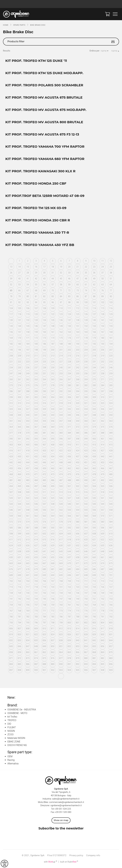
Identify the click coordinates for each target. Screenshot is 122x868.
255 (78, 374)
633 (86, 546)
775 (78, 611)
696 (69, 575)
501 (69, 486)
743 (28, 599)
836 (44, 640)
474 (61, 474)
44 (53, 279)
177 (78, 338)
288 (28, 391)
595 (94, 528)
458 (36, 468)
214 (61, 356)
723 (78, 587)
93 (28, 302)
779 (111, 611)
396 (61, 439)
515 (78, 492)
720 (53, 587)
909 (111, 670)
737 (86, 593)
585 (11, 528)
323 (103, 403)
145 (28, 326)
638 (19, 551)
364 (11, 427)
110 (61, 308)
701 (111, 575)
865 (69, 652)
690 (19, 575)
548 (28, 510)
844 (111, 640)
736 (78, 593)
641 (44, 551)
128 (103, 314)
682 (61, 569)
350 (111, 415)
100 (86, 302)
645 (78, 551)
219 (103, 356)
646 (86, 551)
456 (19, 468)
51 (111, 279)
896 (111, 664)
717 (28, 587)
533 (11, 504)
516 (86, 492)
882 (103, 658)
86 (78, 296)
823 (44, 634)
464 (86, 468)
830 (103, 634)
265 (53, 379)
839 (69, 640)
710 (78, 581)
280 (69, 385)
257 (94, 374)
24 (103, 267)
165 (86, 332)
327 (28, 409)
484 (36, 480)
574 (28, 522)
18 (53, 267)
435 (61, 457)
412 (86, 445)
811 (53, 629)
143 (11, 326)
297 (103, 391)
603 (53, 534)
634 (94, 546)
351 (11, 421)
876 (53, 658)
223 (28, 362)
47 (78, 279)
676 (11, 569)
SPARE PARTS (19, 25)
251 (44, 374)
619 (78, 540)
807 (19, 629)
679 (36, 569)
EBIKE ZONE (14, 742)
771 (44, 611)
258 (103, 374)
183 (19, 344)
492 (103, 480)
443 (19, 462)
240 (61, 368)
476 (78, 474)
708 (61, 581)
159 (36, 332)
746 (53, 599)
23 (94, 267)
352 (19, 421)
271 (103, 379)
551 (53, 510)
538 (53, 504)
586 (19, 528)
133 (36, 320)
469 (19, 474)
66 (19, 290)
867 (86, 652)
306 (69, 397)
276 (36, 385)
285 (111, 385)
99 (78, 302)
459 (44, 468)
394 (44, 439)
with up (51, 862)
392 (28, 439)
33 (69, 273)
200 (53, 350)
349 (103, 415)
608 (94, 534)
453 (103, 462)
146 (36, 326)
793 (11, 623)
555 (86, 510)
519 (111, 492)
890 (61, 664)
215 (69, 356)
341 (36, 415)
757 (36, 605)
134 (44, 320)
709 (69, 581)
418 (28, 451)
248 (19, 374)
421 (53, 451)
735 (69, 593)
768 (19, 611)
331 (61, 409)
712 (94, 581)
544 (103, 504)
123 (61, 314)
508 (19, 492)
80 (28, 296)
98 (69, 302)
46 (69, 279)
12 (111, 261)
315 (36, 403)
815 (86, 629)
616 (53, 540)
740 (111, 593)
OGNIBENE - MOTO (17, 713)
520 (11, 498)
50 (103, 279)
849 (44, 646)
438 (86, 457)
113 (86, 308)
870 (111, 652)
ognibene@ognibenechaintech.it (66, 805)
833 (19, 640)
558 (111, 510)
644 (69, 551)
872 (19, 658)
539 (61, 504)
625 (19, 546)
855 (94, 646)
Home (6, 25)
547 (19, 510)
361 (94, 421)
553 (69, 510)
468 (11, 474)
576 (44, 522)
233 (111, 362)
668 (53, 563)
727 (111, 587)
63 (103, 285)
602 (44, 534)
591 (61, 528)
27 (19, 273)
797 (44, 623)
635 (103, 546)
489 (78, 480)
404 (19, 445)
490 (86, 480)
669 (61, 563)
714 (111, 581)
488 (69, 480)
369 (53, 427)
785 (53, 617)
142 (111, 320)
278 (53, 385)
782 (28, 617)
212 (44, 356)
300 (19, 397)
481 (11, 480)
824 (53, 634)
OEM (10, 756)
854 (86, 646)
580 (78, 522)
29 (36, 273)
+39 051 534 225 (63, 809)
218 (94, 356)
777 (94, 611)
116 (111, 308)
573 (19, 522)
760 (61, 605)
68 (36, 290)
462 (69, 468)
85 (69, 296)
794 (19, 623)
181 (111, 338)
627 (36, 546)
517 (94, 492)
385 (78, 433)
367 (36, 427)
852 (69, 646)
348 (94, 415)
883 (111, 658)
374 (94, 427)
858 (11, 652)
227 (61, 362)
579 (69, 522)
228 (69, 362)
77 (111, 290)
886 (28, 664)
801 (78, 623)
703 (19, 581)
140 (94, 320)
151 (78, 326)
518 (103, 492)
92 (19, 302)
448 (61, 462)
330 (53, 409)
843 (103, 640)
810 (44, 629)
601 (36, 534)
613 (28, 540)
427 (103, 451)
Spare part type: (20, 752)
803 (94, 623)
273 (11, 385)
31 (53, 273)
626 (28, 546)
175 (61, 338)
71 (61, 290)
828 (86, 634)
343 (53, 415)
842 (94, 640)
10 (94, 261)
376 (111, 427)
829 (94, 634)
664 (19, 563)
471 (36, 474)
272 (111, 379)
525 (53, 498)
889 (53, 664)
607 (86, 534)
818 (111, 629)
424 (78, 451)
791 (103, 617)
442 (11, 462)
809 (36, 629)
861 (36, 652)
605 (69, 534)
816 (94, 629)
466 (103, 468)
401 (103, 439)
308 (86, 397)
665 (28, 563)
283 (94, 385)
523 (36, 498)
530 (94, 498)
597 (111, 528)
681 (53, 569)
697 (78, 575)
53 (19, 285)
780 (11, 617)
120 (36, 314)
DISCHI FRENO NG (17, 745)
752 (103, 599)
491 (94, 480)
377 (11, 433)
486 (53, 480)
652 (28, 557)
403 (11, 445)
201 (61, 350)
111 (69, 308)
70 (53, 290)
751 (94, 599)
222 (19, 362)
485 (44, 480)
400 (94, 439)
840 (78, 640)
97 (61, 302)
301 (28, 397)
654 (44, 557)
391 (19, 439)
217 (86, 356)
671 (78, 563)
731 (36, 593)
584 (111, 522)
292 (61, 391)
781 (19, 617)
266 (61, 379)
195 (11, 350)
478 (94, 474)
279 (61, 385)
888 (44, 664)
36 (94, 273)
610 (111, 534)
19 (61, 267)
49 (94, 279)
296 (94, 391)
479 (103, 474)
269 (86, 379)
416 (11, 451)
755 (19, 605)
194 (111, 344)
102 (103, 302)
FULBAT (12, 727)
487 (61, 480)
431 (28, 457)
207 (111, 350)
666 (36, 563)
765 (103, 605)
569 (94, 516)
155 (111, 326)
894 (94, 664)
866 (78, 652)
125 (78, 314)
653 (36, 557)
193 (103, 344)
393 (36, 439)
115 (103, 308)
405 (28, 445)
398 (78, 439)
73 (78, 290)
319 (69, 403)
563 (44, 516)
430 (19, 457)
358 (69, 421)
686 (94, 569)
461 (61, 468)
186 (44, 344)
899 (28, 670)
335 (94, 409)
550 (44, 510)
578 (61, 522)
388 (103, 433)
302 (36, 397)
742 (19, 599)
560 (19, 516)
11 (103, 261)
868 (94, 652)
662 (111, 557)
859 (19, 652)
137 (69, 320)
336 (103, 409)
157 (19, 332)
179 (94, 338)
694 (53, 575)
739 (103, 593)
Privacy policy (76, 855)
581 (86, 522)
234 (11, 368)
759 (53, 605)
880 (86, 658)
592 (69, 528)
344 (61, 415)
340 (28, 415)
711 (86, 581)
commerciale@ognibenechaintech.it (67, 802)
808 (28, 629)
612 (19, 540)
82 (44, 296)
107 (36, 308)
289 (36, 391)
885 (19, 664)
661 (103, 557)
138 (78, 320)
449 (69, 462)
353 (28, 421)
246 (111, 368)
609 (103, 534)
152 (86, 326)
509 (28, 492)
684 (78, 569)
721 (61, 587)
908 (103, 670)
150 (69, 326)
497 (36, 486)
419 (36, 451)
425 (86, 451)
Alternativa (13, 764)
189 (69, 344)
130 (11, 320)
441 (111, 457)
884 (11, 664)
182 (11, 344)
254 (69, 374)
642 (53, 551)
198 (36, 350)
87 (86, 296)
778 (103, 611)
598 (11, 534)
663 (11, 563)
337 (111, 409)
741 (11, 599)
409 (61, 445)
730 (28, 593)
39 (11, 279)
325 (11, 409)
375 (103, 427)
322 (94, 403)
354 (36, 421)
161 (53, 332)
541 (78, 504)
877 (61, 658)
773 (61, 611)
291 (53, 391)
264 (44, 379)
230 (86, 362)
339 (19, 415)
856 (103, 646)
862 (44, 652)
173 (44, 338)
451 (86, 462)
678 (28, 569)
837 (53, 640)
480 (111, 474)
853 (78, 646)
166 (94, 332)
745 (44, 599)
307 (78, 397)
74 (86, 290)
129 (111, 314)
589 (44, 528)
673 (94, 563)
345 (69, 415)
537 (44, 504)
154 (103, 326)
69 (44, 290)
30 (44, 273)
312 (11, 403)
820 (19, 634)
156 (11, 332)
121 (44, 314)
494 (11, 486)
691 (28, 575)
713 (103, 581)
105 (19, 308)
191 (86, 344)
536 (36, 504)
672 (86, 563)
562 (36, 516)
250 (36, 374)
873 (28, 658)
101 (94, 302)
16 (36, 267)
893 (86, 664)
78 (11, 296)
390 (11, 439)
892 (78, 664)
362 (103, 421)
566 (69, 516)
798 (53, 623)
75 (94, 290)
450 (78, 462)
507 (11, 492)
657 (69, 557)
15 (28, 267)
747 (61, 599)
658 (78, 557)
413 (94, 445)
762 (78, 605)
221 (11, 362)
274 (19, 385)
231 (94, 362)
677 (19, 569)
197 (28, 350)
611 (11, 540)
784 (44, 617)
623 (111, 540)
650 (11, 557)
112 (78, 308)
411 (78, 445)
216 (78, 356)
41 (28, 279)
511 (44, 492)
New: (11, 697)
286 (11, 391)
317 (53, 403)
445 (36, 462)
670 (69, 563)
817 (103, 629)
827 (78, 634)
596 (103, 528)
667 (44, 563)
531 (103, 498)
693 (44, 575)
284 (103, 385)
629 (53, 546)
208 (11, 356)
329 (44, 409)
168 (111, 332)
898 (19, 670)
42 (36, 279)
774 (69, 611)
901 (44, 670)
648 (103, 551)
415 (111, 445)
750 (86, 599)
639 (28, 551)
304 (53, 397)
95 (44, 302)
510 (36, 492)
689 (11, 575)
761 (69, 605)
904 (69, 670)
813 (69, 629)
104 (11, 308)
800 (69, 623)
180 (103, 338)
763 (86, 605)
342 (44, 415)
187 (53, 344)
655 (53, 557)
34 (78, 273)
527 (69, 498)
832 (11, 640)
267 (69, 379)
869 (103, 652)
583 (103, 522)
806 (11, 629)
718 (36, 587)
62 (94, 285)
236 (28, 368)
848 (36, 646)
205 (94, 350)
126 (86, 314)
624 (11, 546)
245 (103, 368)
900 (36, 670)
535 (28, 504)
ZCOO (10, 734)
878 (69, 658)
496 (28, 486)
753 (111, 599)
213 (53, 356)
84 (61, 296)
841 (86, 640)
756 (28, 605)
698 (86, 575)
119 (28, 314)
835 (36, 640)
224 (36, 362)
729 (19, 593)
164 (78, 332)
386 (86, 433)
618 (69, 540)
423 (69, 451)
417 (19, 451)
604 (61, 534)
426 (94, 451)
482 (19, 480)
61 (86, 285)
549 (36, 510)
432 (36, 457)
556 (94, 510)
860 (28, 652)
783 (36, 617)
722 (69, 587)
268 (78, 379)
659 (86, 557)
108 (44, 308)
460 (53, 468)
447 (53, 462)
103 (111, 302)
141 (103, 320)
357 (61, 421)
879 (78, 658)
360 (86, 421)
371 (69, 427)
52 (11, 285)
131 (19, 320)
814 (78, 629)
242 (78, 368)
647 (94, 551)
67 (28, 290)
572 (11, 522)
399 (86, 439)
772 (53, 611)
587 (28, 528)
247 (11, 374)
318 (61, 403)
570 (103, 516)
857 (111, 646)
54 (28, 285)
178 (86, 338)
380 (36, 433)
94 (36, 302)
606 (78, 534)
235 (19, 368)
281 (78, 385)
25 (111, 267)
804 (103, 623)
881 (94, 658)
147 (44, 326)
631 (69, 546)
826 (69, 634)
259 (111, 374)
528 (78, 498)
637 (11, 551)
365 (19, 427)
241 (69, 368)
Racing (11, 760)
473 (53, 474)
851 (61, 646)
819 (11, 634)
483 (28, 480)
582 (94, 522)
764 (94, 605)
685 (86, 569)
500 (61, 486)
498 (44, 486)
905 (78, 670)
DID (9, 724)
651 (19, 557)
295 (86, 391)
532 (111, 498)
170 (19, 338)
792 (111, 617)
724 (86, 587)
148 (53, 326)
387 (94, 433)
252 (53, 374)
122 (53, 314)
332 (69, 409)
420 (44, 451)
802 (86, 623)
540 (69, 504)
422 (61, 451)
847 (28, 646)
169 (11, 338)
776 (86, 611)
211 (36, 356)
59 (69, 285)
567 (78, 516)
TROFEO (12, 720)
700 (103, 575)
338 (11, 415)
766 (111, 605)
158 (28, 332)
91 (11, 302)
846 (19, 646)
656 (61, 557)
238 (44, 368)
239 (53, 368)
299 (11, 397)
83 (53, 296)
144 (19, 326)
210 (28, 356)
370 (61, 427)
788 (78, 617)
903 (61, 670)
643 (61, 551)
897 (11, 670)
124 (69, 314)
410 (69, 445)
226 (53, 362)
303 (44, 397)
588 (36, 528)
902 (53, 670)
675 (111, 563)
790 (94, 617)
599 (19, 534)
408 (53, 445)
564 (53, 516)
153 (94, 326)
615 (44, 540)
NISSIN (11, 731)
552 (61, 510)
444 (28, 462)
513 (61, 492)
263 (36, 379)
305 (61, 397)
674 (103, 563)
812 (61, 629)
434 (53, 457)
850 (53, 646)
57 (53, 285)
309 (94, 397)
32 (61, 273)
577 (53, 522)
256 (86, 374)
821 (28, 634)
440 (103, 457)
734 (61, 593)
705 (36, 581)
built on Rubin (69, 862)
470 (28, 474)
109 (53, 308)
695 (61, 575)
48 (86, 279)
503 (86, 486)
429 (11, 457)
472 (44, 474)
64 (111, 285)
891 (69, 664)
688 (111, 569)
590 (53, 528)
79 (19, 296)
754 (11, 605)
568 (86, 516)
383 (61, 433)
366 (28, 427)
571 (111, 516)
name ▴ (115, 51)
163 (69, 332)
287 (19, 391)
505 (103, 486)
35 (86, 273)
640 (36, 551)
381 (44, 433)
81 (36, 296)
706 (44, 581)
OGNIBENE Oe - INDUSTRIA (22, 710)
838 (61, 640)
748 (69, 599)
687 (103, 569)
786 (61, 617)
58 (61, 285)
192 (94, 344)
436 (69, 457)
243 (86, 368)
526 (61, 498)
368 (44, 427)
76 (103, 290)
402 (111, 439)
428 (111, 451)
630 (61, 546)
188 (61, 344)
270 (94, 379)
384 (69, 433)
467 (111, 468)
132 (28, 320)
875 (44, 658)
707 (53, 581)
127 (94, 314)
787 (69, 617)
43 (44, 279)
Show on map (61, 820)
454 (111, 462)
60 (78, 285)
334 (86, 409)
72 (69, 290)
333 (78, 409)
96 (53, 302)
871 (11, 658)
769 (28, 611)
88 (94, 296)
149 (61, 326)
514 (69, 492)
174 (53, 338)
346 (78, 415)
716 (19, 587)
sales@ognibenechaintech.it (66, 799)
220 (111, 356)
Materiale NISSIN (16, 738)
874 (36, 658)
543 (94, 504)
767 (11, 611)
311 (111, 397)
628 (44, 546)
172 (36, 338)
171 (28, 338)
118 (19, 314)
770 (36, 611)
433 (44, 457)
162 (61, 332)
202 (69, 350)
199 (44, 350)
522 (28, 498)
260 (11, 379)
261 (19, 379)
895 (103, 664)
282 (86, 385)
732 (44, 593)
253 (61, 374)
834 (28, 640)
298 (111, 391)
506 (111, 486)
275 (28, 385)
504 (94, 486)
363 (111, 421)
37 (103, 273)
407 (44, 445)
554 (78, 510)
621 (94, 540)
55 (36, 285)
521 (19, 498)
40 (19, 279)
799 (61, 623)
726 (103, 587)
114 (94, 308)
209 (19, 356)
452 (94, 462)
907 (94, 670)
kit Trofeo (12, 717)
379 (28, 433)
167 (103, 332)
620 (86, 540)
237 (36, 368)
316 (44, 403)
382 (53, 433)
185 (36, 344)
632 (78, 546)
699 (94, 575)
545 (111, 504)
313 (19, 403)
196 (19, 350)
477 (86, 474)
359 (78, 421)
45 (61, 279)
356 (53, 421)
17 (44, 267)
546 (11, 510)
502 (78, 486)
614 (36, 540)
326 (19, 409)
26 (11, 273)
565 (61, 516)
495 (19, 486)
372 (78, 427)
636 (111, 546)
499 (53, 486)
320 (78, 403)
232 (103, 362)
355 (44, 421)
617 (61, 540)
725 (94, 587)
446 (44, 462)
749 (78, 599)
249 (28, 374)
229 (78, 362)
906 (86, 670)
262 (28, 379)
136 (61, 320)
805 (111, 623)
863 (53, 652)
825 (61, 634)
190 (78, 344)
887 (36, 664)
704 (28, 581)
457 (28, 468)
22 (86, 267)
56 (44, 285)
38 (111, 273)
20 (69, 267)
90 (111, 296)
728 (11, 593)
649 (111, 551)
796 (36, 623)
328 (36, 409)
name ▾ (105, 51)
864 (61, 652)
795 (28, 623)
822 (36, 634)
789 (86, 617)
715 (11, 587)
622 (103, 540)
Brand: (12, 705)
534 (19, 504)
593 (78, 528)
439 (94, 457)
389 (111, 433)
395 (53, 439)
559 (11, 516)
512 (53, 492)
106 (28, 308)
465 (94, 468)
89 (103, 296)
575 (36, 522)
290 (44, 391)
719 (44, 587)
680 (44, 569)
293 (69, 391)
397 (69, 439)
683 (69, 569)
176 (69, 338)
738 (94, 593)
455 (11, 468)
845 (11, 646)
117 (11, 314)
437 (78, 457)
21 (78, 267)
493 (111, 480)
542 (86, 504)
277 (44, 385)
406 (36, 445)
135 (53, 320)
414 (103, 445)
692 (36, 575)
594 (86, 528)
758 (44, 605)
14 (19, 267)
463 (78, 468)
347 (86, 415)
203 (78, 350)
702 (11, 581)
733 (53, 593)
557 (103, 510)
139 (86, 320)
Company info (93, 855)
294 (78, 391)
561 (28, 516)
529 (86, 498)
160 (44, 332)
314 (28, 403)
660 (94, 557)
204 (86, 350)
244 (94, 368)
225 (44, 362)
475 (69, 474)
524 (44, 498)
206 (103, 350)
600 (28, 534)
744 (36, 599)
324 (111, 403)
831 (111, 634)
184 (28, 344)
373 (86, 427)
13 (11, 267)
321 (86, 403)
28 (28, 273)
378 (19, 433)
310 (103, 397)
